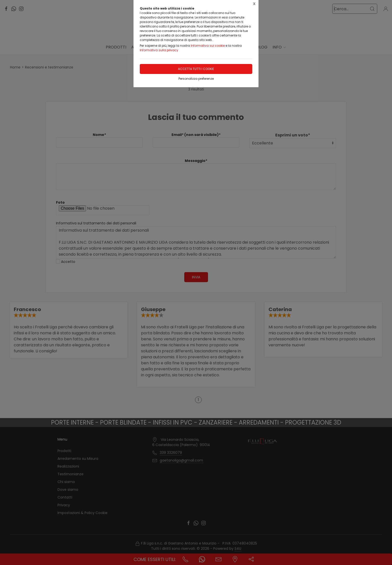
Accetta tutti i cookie (196, 69)
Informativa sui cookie (208, 46)
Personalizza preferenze (196, 79)
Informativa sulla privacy (159, 50)
